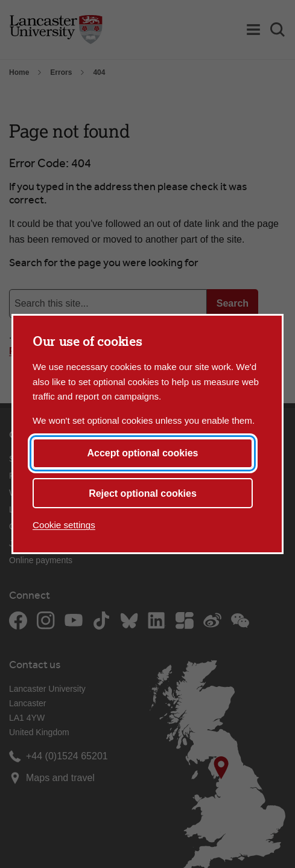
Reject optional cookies (143, 493)
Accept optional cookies (142, 453)
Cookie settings (64, 525)
